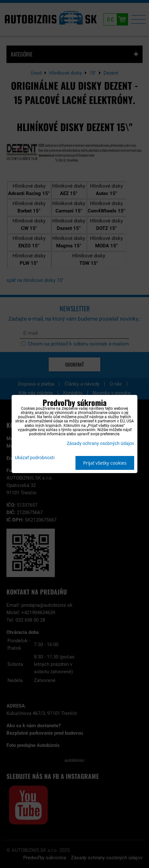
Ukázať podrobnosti (35, 458)
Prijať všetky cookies (105, 463)
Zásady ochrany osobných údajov (100, 444)
